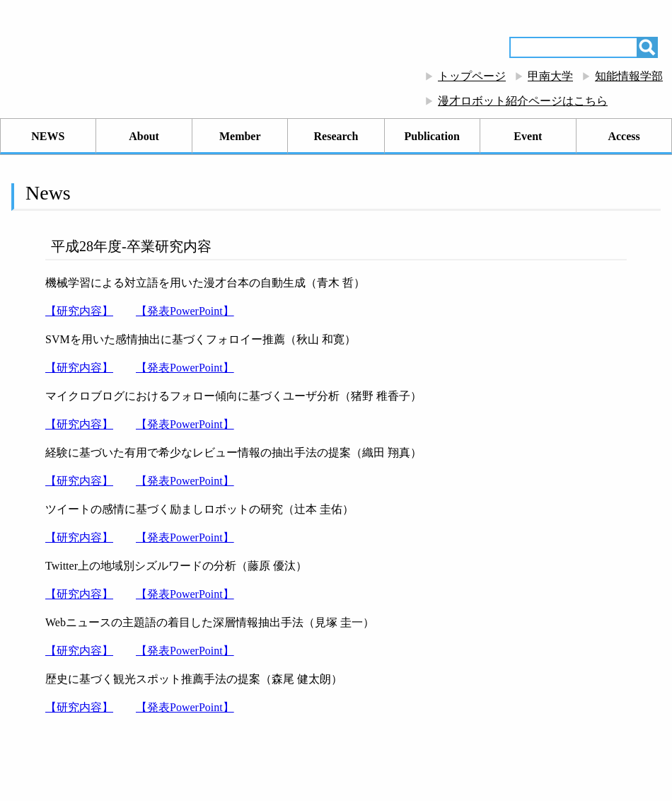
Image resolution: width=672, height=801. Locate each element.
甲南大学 (550, 76)
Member (240, 136)
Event (528, 136)
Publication (432, 136)
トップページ (472, 76)
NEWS (48, 136)
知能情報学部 (629, 76)
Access (624, 136)
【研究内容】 (79, 311)
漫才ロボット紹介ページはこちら (523, 101)
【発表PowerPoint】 (185, 311)
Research (336, 136)
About (144, 136)
